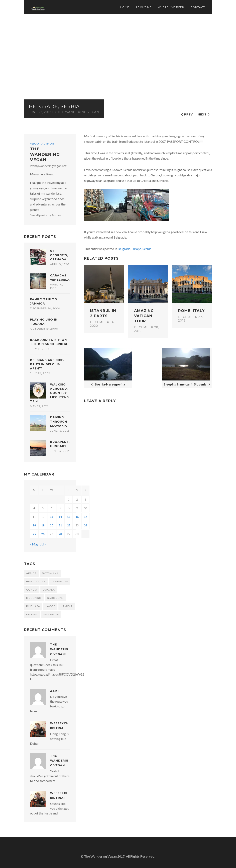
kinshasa (33, 606)
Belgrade (124, 249)
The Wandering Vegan (78, 112)
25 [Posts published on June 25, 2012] (34, 534)
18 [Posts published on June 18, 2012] (34, 525)
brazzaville (36, 581)
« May (34, 544)
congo (32, 590)
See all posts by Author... (46, 215)
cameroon (59, 581)
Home (125, 7)
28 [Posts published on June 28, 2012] (60, 534)
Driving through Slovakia (59, 422)
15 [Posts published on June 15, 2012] (69, 517)
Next (202, 114)
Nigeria (32, 614)
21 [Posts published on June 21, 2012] (60, 525)
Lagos (50, 606)
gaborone (55, 598)
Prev (188, 114)
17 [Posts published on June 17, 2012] (85, 517)
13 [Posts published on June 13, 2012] (51, 517)
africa (31, 573)
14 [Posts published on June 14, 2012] (60, 517)
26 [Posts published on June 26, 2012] (43, 534)
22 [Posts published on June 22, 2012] (69, 525)
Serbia (147, 249)
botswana (50, 573)
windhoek (51, 614)
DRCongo (34, 598)
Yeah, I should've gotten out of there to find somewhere (50, 776)
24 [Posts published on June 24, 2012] (85, 525)
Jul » (43, 544)
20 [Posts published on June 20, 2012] (51, 525)
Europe (136, 249)
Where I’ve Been (171, 7)
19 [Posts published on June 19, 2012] (43, 525)
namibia (67, 606)
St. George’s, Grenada (59, 255)
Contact (198, 7)
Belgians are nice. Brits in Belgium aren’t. (47, 364)
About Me (144, 7)
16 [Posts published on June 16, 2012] (77, 517)
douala (49, 590)
